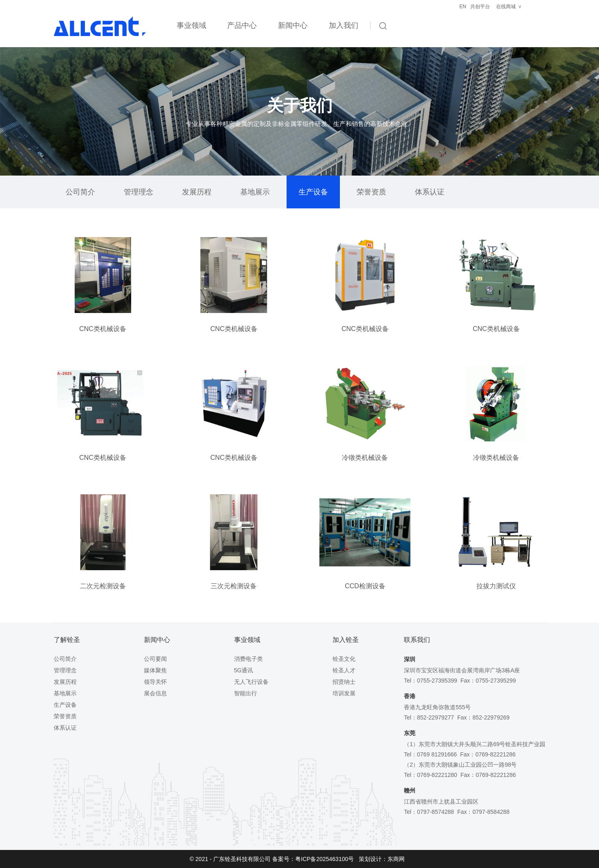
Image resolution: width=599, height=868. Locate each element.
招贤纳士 (344, 682)
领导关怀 (155, 682)
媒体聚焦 (155, 670)
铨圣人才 (344, 670)
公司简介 (80, 192)
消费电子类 (248, 659)
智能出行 (246, 693)
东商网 (396, 859)
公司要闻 (155, 659)
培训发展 (344, 693)
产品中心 (242, 25)
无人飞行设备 (251, 682)
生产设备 (313, 192)
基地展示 (255, 192)
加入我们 (344, 25)
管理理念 (139, 192)
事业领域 (191, 25)
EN (463, 7)
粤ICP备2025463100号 (325, 859)
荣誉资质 (371, 192)
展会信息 (155, 693)
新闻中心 (293, 25)
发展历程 (197, 192)
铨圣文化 (344, 659)
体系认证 (430, 192)
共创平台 (480, 7)
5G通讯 (244, 670)
